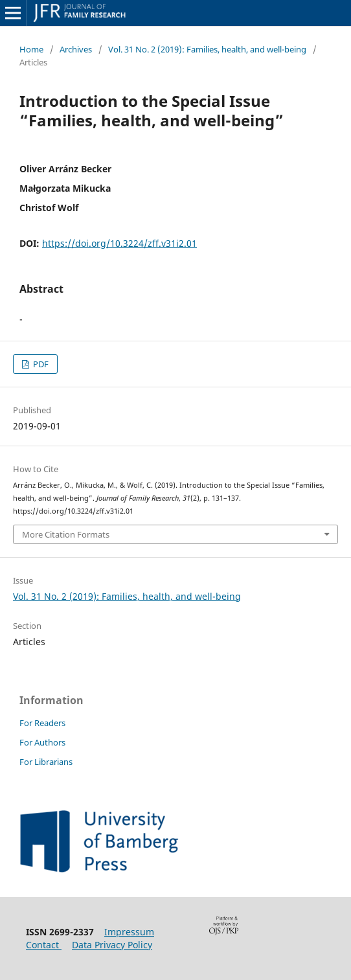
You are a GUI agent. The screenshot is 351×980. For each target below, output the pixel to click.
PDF (40, 364)
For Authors (42, 742)
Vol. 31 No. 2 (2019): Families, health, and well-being (207, 49)
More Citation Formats (66, 534)
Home (31, 49)
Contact (44, 945)
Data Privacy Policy (112, 945)
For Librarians (46, 762)
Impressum (129, 932)
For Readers (42, 723)
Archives (76, 49)
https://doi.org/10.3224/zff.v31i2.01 (119, 243)
